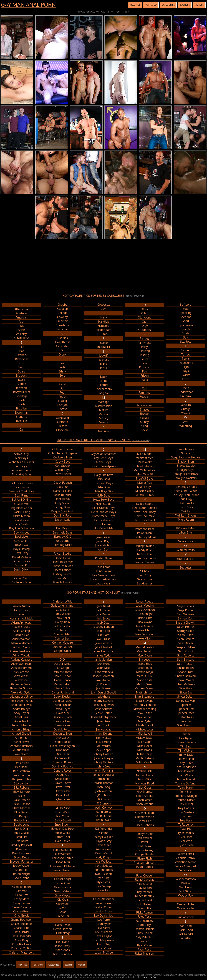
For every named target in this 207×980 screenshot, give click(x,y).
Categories (168, 5)
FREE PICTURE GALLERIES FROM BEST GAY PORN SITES (104, 440)
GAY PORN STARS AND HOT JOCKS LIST (103, 593)
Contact (145, 977)
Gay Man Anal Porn (28, 4)
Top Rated (151, 5)
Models (199, 5)
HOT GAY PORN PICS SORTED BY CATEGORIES (103, 296)
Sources (185, 5)
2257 (154, 977)
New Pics (135, 5)
